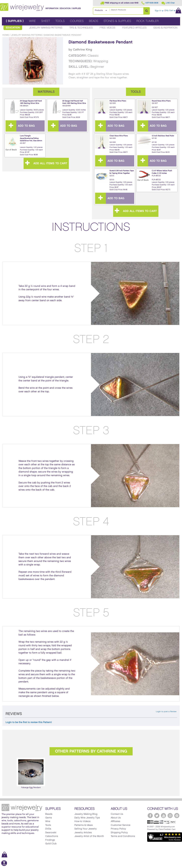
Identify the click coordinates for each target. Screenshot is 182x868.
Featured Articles (134, 28)
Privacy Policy (118, 829)
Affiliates (116, 821)
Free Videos (108, 28)
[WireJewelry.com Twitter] (157, 816)
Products (99, 10)
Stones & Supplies (117, 21)
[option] (31, 773)
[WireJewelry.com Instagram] (170, 816)
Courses (77, 21)
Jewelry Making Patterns (46, 28)
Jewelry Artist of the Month (89, 836)
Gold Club (51, 844)
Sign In (159, 11)
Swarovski (51, 833)
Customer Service (121, 825)
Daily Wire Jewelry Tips (87, 818)
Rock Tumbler (147, 21)
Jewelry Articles (83, 833)
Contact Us (117, 814)
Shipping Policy (119, 833)
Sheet (46, 21)
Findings (50, 840)
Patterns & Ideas (84, 825)
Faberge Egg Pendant (31, 773)
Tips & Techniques (81, 28)
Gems (49, 818)
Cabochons (52, 836)
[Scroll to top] (4, 865)
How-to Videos (82, 821)
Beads (94, 21)
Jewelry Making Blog (86, 814)
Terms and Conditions (123, 836)
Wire (32, 21)
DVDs (48, 829)
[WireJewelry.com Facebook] (150, 816)
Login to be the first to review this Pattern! (29, 722)
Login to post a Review (166, 712)
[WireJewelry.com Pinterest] (177, 816)
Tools (60, 21)
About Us (116, 818)
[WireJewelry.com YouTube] (163, 816)
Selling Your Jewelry (86, 829)
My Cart (174, 11)
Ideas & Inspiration (165, 28)
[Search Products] (146, 11)
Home (6, 35)
